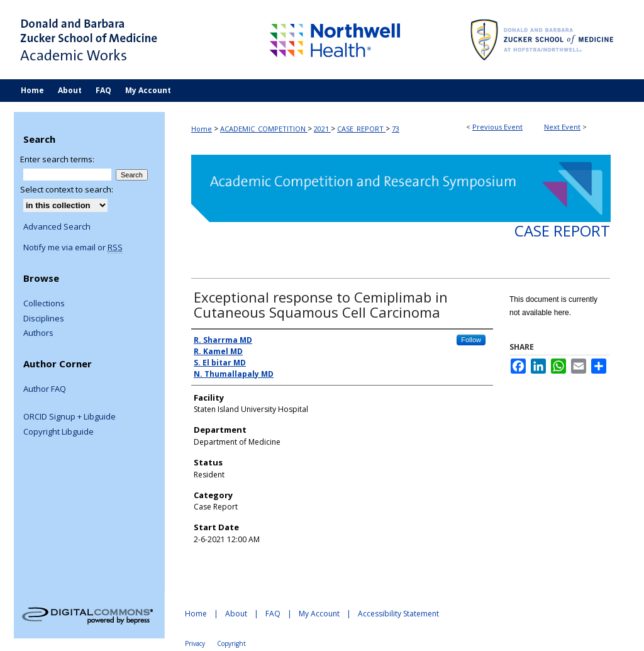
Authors (38, 333)
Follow (471, 340)
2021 (322, 129)
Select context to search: (67, 189)
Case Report (562, 231)
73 (396, 129)
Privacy (195, 643)
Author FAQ (45, 389)
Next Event (562, 127)
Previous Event (497, 127)
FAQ (273, 614)
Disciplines (44, 319)
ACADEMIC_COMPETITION (264, 129)
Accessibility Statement (398, 614)
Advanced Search (57, 226)
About (236, 614)
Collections (44, 304)
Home (202, 129)
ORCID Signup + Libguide (69, 417)
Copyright (231, 643)
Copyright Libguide (58, 432)
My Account (319, 614)
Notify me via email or (73, 248)
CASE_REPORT (361, 129)
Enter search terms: (57, 159)
